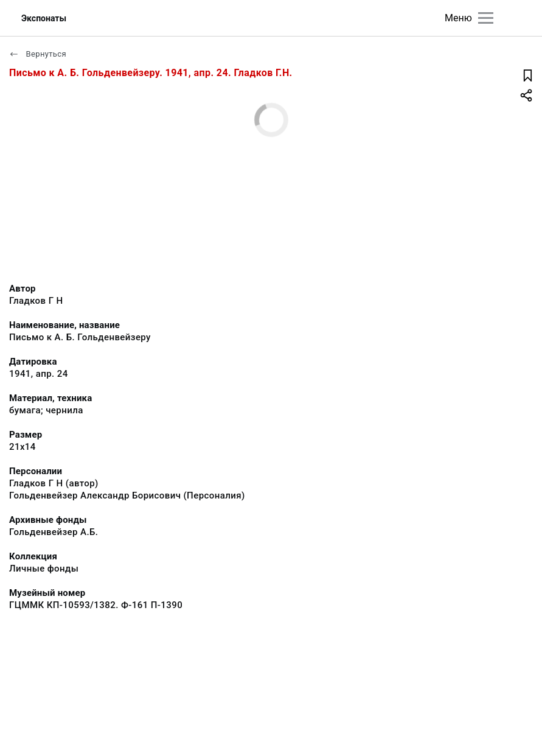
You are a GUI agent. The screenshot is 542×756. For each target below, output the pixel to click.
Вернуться (38, 54)
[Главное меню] (486, 18)
